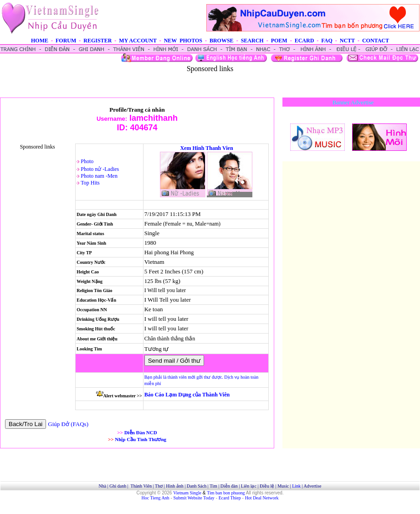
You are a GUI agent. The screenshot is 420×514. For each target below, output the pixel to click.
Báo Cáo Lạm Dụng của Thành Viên (187, 395)
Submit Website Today (194, 498)
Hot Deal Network (262, 498)
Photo (87, 161)
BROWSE (222, 41)
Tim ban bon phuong (226, 493)
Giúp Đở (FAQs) (68, 424)
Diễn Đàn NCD (141, 432)
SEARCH (252, 41)
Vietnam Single (187, 493)
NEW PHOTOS (183, 41)
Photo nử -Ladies (100, 169)
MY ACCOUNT (138, 41)
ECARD (305, 41)
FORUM (66, 41)
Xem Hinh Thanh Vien (206, 148)
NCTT (347, 41)
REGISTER (97, 41)
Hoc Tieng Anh (156, 498)
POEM (279, 41)
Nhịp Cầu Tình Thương (141, 439)
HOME (40, 41)
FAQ (327, 41)
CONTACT (376, 41)
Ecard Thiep (230, 498)
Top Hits (90, 183)
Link (296, 486)
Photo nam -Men (99, 176)
